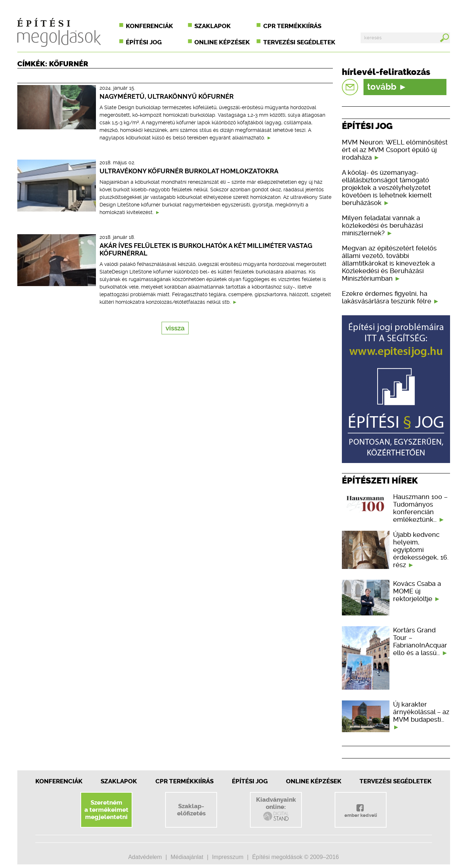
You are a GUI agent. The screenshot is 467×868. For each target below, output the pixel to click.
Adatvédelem (145, 857)
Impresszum (228, 857)
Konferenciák (149, 26)
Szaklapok (213, 26)
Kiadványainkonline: (276, 809)
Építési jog (144, 42)
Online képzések (222, 42)
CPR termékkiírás (292, 26)
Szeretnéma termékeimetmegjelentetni (106, 810)
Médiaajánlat (187, 857)
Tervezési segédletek (299, 42)
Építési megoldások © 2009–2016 (295, 857)
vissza (175, 328)
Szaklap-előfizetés (191, 810)
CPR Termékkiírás (184, 781)
